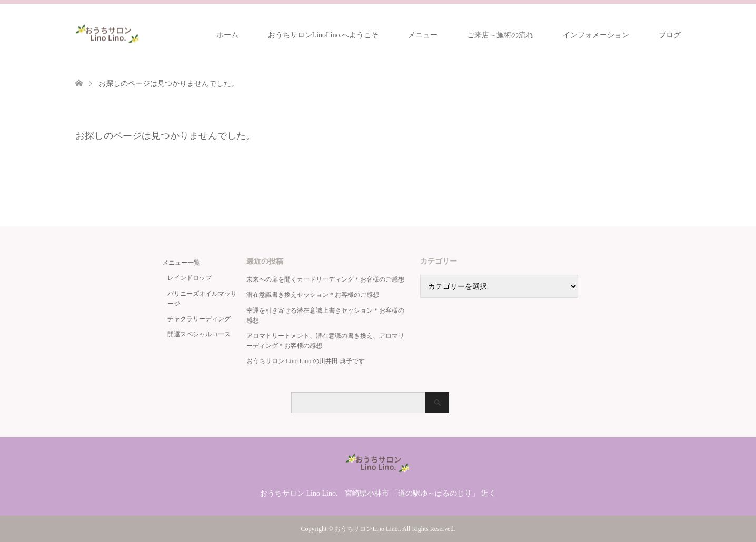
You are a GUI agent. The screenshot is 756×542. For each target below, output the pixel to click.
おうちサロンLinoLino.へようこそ (323, 35)
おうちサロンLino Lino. (367, 529)
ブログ (670, 35)
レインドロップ (190, 278)
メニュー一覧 (181, 263)
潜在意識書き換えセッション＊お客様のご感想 (313, 295)
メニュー (423, 35)
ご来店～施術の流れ (500, 35)
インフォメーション (596, 35)
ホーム (227, 35)
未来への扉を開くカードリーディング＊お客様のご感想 (325, 279)
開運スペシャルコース (199, 334)
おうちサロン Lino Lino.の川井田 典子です (306, 361)
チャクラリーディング (199, 319)
